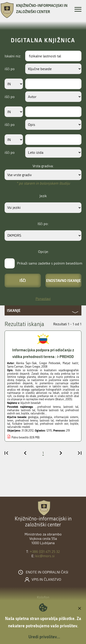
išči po (10, 69)
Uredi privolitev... (44, 637)
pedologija (46, 417)
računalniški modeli (19, 427)
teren (10, 421)
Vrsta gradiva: (43, 166)
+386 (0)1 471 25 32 (45, 552)
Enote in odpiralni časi (47, 572)
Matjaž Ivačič (70, 363)
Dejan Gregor (32, 367)
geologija (33, 417)
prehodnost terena (27, 421)
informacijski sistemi (66, 417)
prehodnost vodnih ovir (54, 424)
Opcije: (43, 252)
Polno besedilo (20, 437)
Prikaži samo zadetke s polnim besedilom (50, 263)
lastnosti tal (47, 421)
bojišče (74, 424)
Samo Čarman (15, 367)
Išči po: (43, 224)
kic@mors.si (45, 556)
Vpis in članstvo (46, 580)
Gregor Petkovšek (50, 363)
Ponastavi (43, 299)
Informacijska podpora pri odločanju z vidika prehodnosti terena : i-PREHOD (43, 353)
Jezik (43, 196)
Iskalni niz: (13, 56)
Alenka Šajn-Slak (26, 363)
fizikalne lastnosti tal (25, 424)
